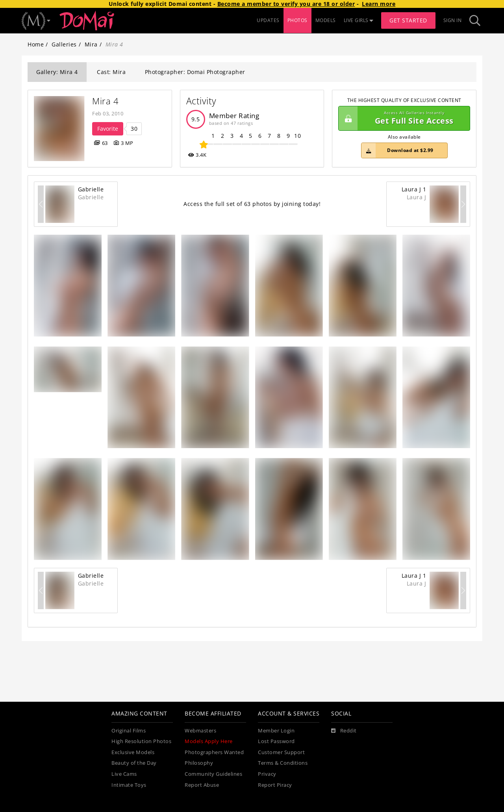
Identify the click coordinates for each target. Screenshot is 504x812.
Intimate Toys (129, 785)
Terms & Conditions (283, 763)
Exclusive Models (133, 752)
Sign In (453, 20)
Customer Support (281, 752)
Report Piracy (275, 785)
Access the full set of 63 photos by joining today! (252, 204)
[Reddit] (344, 731)
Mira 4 (105, 101)
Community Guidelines (213, 774)
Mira (91, 44)
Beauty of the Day (134, 763)
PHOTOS (297, 20)
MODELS (326, 20)
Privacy (267, 774)
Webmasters (200, 731)
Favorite (108, 129)
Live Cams (124, 774)
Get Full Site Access (402, 119)
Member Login (276, 731)
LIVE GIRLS (359, 20)
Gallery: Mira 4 (57, 72)
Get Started (408, 20)
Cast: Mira (111, 72)
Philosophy (199, 763)
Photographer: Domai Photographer (195, 72)
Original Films (129, 731)
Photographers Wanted (214, 752)
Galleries (64, 44)
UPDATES (268, 20)
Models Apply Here (209, 741)
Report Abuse (202, 785)
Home (36, 44)
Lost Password (276, 741)
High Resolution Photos (141, 741)
